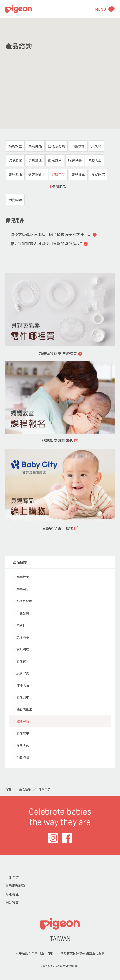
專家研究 (98, 174)
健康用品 (58, 174)
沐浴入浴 (95, 160)
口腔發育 (78, 146)
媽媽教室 (15, 146)
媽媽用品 (35, 146)
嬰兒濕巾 (15, 174)
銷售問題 (15, 200)
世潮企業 (12, 877)
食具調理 (35, 160)
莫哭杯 (96, 146)
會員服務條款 (15, 886)
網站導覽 (12, 902)
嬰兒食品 (55, 160)
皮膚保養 (75, 160)
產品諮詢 (20, 562)
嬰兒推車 (78, 174)
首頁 (8, 790)
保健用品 (59, 187)
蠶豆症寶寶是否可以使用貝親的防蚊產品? (46, 243)
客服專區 (12, 894)
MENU (101, 9)
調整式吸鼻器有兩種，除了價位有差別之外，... (51, 234)
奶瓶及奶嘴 (57, 146)
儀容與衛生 (37, 174)
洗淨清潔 (15, 160)
